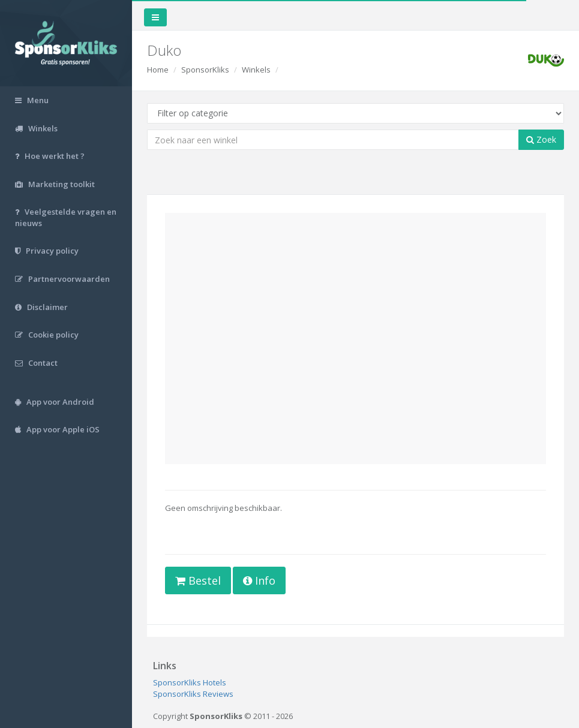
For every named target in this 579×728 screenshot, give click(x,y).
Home (158, 70)
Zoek (541, 139)
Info (259, 580)
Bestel (198, 580)
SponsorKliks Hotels (190, 682)
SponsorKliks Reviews (193, 694)
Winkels (256, 70)
